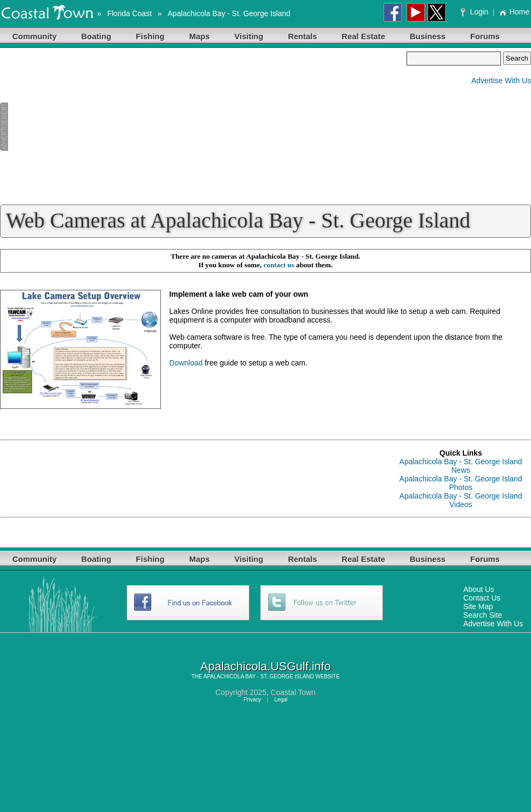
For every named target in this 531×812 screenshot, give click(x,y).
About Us (479, 589)
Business (428, 36)
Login (475, 12)
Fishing (150, 36)
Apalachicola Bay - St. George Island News (461, 466)
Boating (97, 36)
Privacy (252, 700)
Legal (281, 700)
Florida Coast (130, 13)
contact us (279, 265)
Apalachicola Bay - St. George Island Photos (461, 483)
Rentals (303, 36)
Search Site (483, 615)
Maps (200, 36)
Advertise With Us (501, 81)
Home (514, 12)
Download (186, 363)
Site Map (478, 606)
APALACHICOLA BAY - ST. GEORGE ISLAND (259, 676)
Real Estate (363, 36)
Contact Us (482, 598)
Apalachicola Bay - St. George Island (229, 13)
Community (35, 36)
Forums (485, 36)
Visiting (249, 36)
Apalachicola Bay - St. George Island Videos (461, 500)
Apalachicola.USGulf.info (265, 666)
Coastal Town (293, 692)
